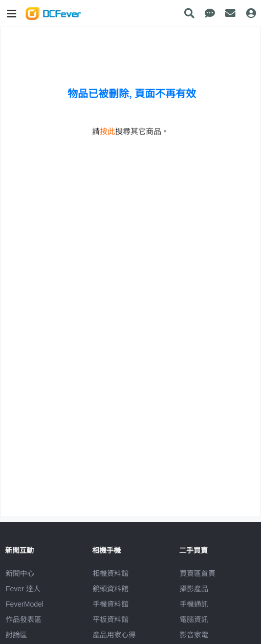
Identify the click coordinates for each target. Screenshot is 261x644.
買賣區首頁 (198, 573)
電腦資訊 (194, 619)
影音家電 (194, 635)
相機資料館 (111, 573)
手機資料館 (111, 604)
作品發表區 (24, 619)
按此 (107, 131)
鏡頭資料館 (111, 589)
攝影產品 (194, 589)
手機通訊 (194, 604)
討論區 (16, 635)
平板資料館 (111, 619)
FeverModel (25, 604)
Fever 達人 (23, 589)
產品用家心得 (114, 635)
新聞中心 (20, 573)
